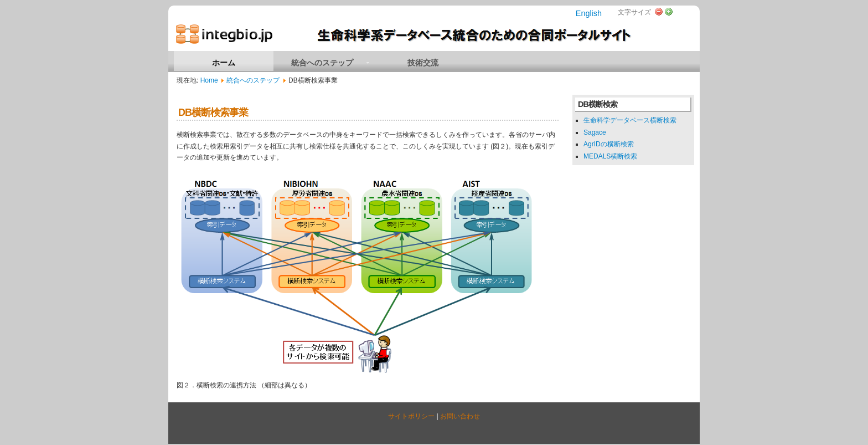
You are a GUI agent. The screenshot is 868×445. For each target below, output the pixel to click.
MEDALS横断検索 (610, 156)
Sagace (595, 132)
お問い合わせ (460, 416)
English (589, 13)
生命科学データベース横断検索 (630, 120)
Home (209, 80)
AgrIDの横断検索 (609, 144)
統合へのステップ (253, 80)
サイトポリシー (411, 416)
